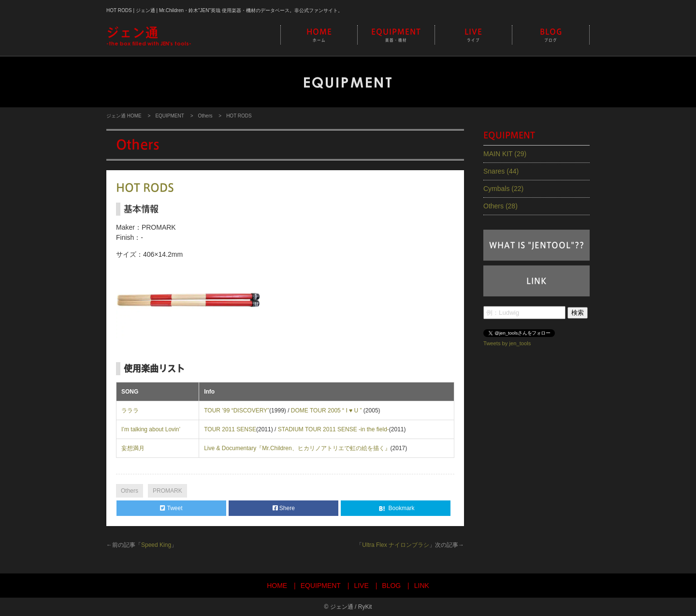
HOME (319, 36)
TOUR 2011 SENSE (230, 429)
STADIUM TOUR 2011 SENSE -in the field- (333, 429)
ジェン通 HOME (124, 116)
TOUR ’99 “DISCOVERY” (237, 411)
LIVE (473, 36)
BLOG (551, 36)
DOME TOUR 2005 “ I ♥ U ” (327, 411)
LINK (536, 281)
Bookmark (396, 509)
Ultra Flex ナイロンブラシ (396, 545)
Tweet (171, 508)
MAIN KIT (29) (505, 154)
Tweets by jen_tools (507, 343)
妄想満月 (133, 448)
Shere (284, 508)
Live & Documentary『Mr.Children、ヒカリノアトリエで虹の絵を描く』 (297, 448)
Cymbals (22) (503, 189)
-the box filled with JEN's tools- (149, 36)
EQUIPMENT (396, 36)
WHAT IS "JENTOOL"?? (537, 245)
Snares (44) (501, 171)
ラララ (130, 411)
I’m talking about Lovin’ (151, 429)
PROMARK (167, 491)
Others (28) (500, 206)
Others (205, 116)
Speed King (156, 545)
